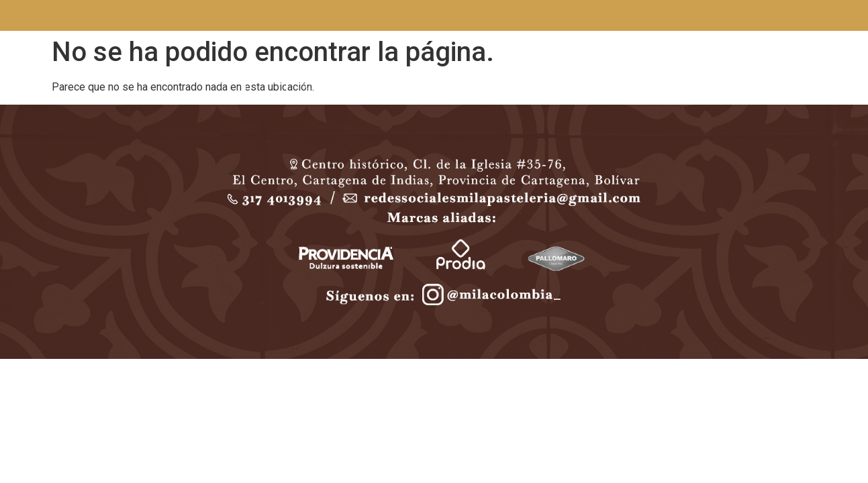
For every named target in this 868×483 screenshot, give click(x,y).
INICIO (220, 82)
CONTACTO (604, 82)
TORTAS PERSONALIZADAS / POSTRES (427, 82)
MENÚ (264, 82)
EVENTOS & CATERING (328, 82)
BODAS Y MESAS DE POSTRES (527, 82)
